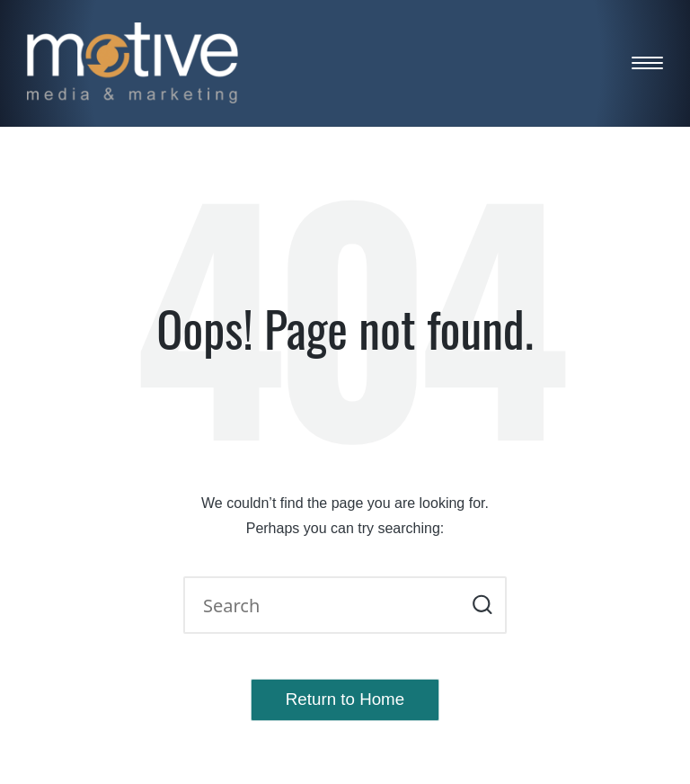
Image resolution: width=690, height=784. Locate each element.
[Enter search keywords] (345, 605)
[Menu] (647, 62)
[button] (482, 605)
